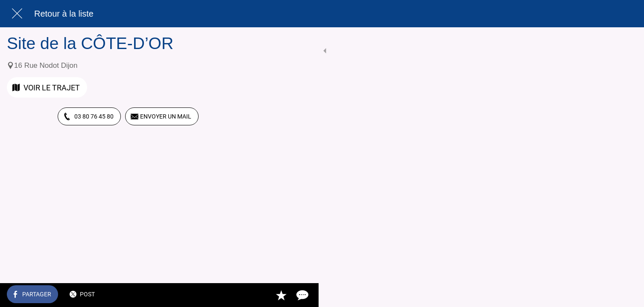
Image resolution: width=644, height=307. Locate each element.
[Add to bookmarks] (219, 295)
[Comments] (239, 295)
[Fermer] (17, 14)
